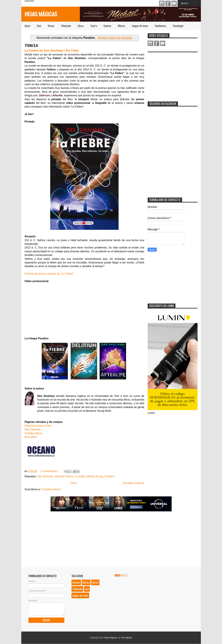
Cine (39, 26)
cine (87, 589)
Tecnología (178, 26)
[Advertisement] (173, 75)
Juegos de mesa (140, 26)
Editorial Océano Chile (38, 426)
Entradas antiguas (134, 483)
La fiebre (80, 476)
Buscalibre (31, 437)
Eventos (107, 26)
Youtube (174, 3)
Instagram (162, 3)
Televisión (66, 26)
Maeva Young (95, 476)
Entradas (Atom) (51, 489)
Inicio (27, 26)
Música (121, 26)
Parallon (109, 476)
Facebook (168, 3)
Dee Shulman (33, 429)
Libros (81, 26)
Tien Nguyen (127, 638)
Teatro (94, 26)
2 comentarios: (50, 471)
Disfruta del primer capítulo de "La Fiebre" (49, 274)
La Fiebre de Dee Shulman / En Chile (52, 51)
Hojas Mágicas (41, 14)
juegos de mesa (80, 595)
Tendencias (160, 26)
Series (51, 26)
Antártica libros (33, 433)
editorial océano (64, 476)
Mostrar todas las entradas (115, 38)
